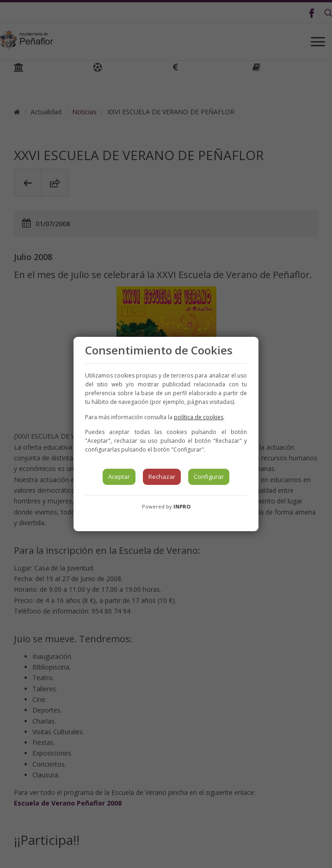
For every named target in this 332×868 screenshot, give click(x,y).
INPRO (182, 506)
